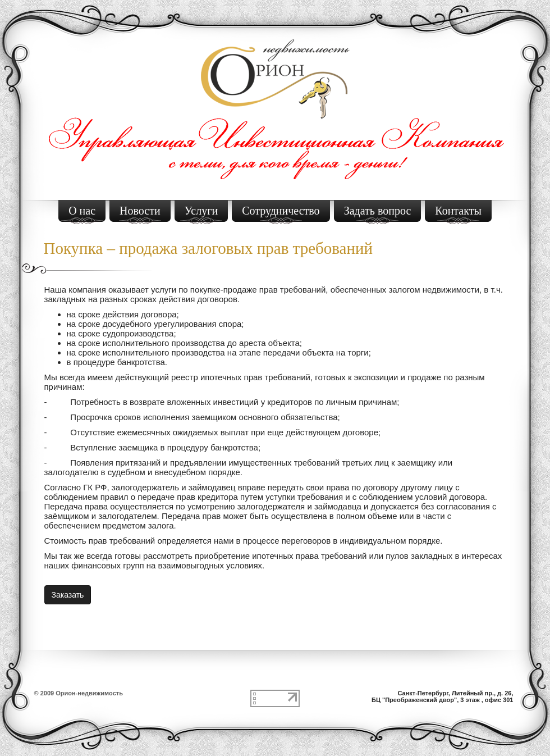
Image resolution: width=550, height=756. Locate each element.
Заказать (68, 595)
